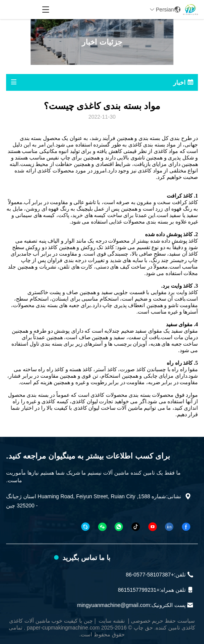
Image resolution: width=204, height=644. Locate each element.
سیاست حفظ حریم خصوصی (163, 621)
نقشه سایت (112, 621)
